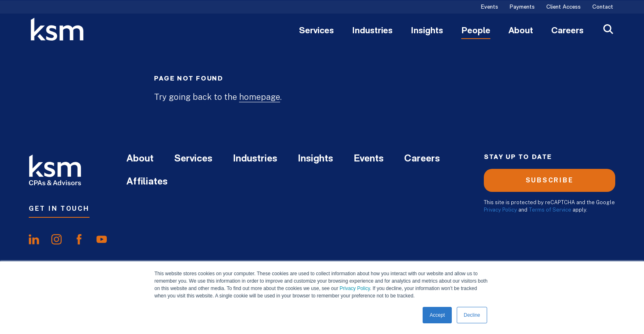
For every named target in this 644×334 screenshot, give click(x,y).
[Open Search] (608, 30)
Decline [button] (472, 315)
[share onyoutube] (102, 240)
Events (490, 7)
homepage (260, 97)
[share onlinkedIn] (34, 240)
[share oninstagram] (56, 240)
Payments (522, 7)
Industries (372, 31)
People (476, 31)
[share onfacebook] (79, 240)
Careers (567, 31)
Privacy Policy (355, 288)
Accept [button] (437, 315)
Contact (603, 7)
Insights (427, 31)
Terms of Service (550, 210)
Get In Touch (59, 208)
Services (316, 31)
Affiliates (147, 182)
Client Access (563, 7)
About (521, 31)
